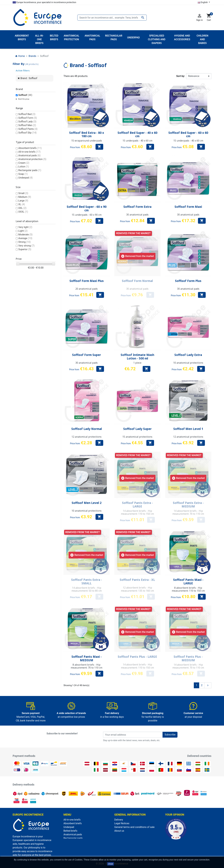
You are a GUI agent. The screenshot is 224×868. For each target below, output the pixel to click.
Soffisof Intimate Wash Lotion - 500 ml (137, 357)
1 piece (137, 363)
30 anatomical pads (137, 215)
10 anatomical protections (188, 363)
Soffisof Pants (28, 129)
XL (22, 204)
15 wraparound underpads (87, 141)
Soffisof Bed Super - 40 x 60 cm (137, 134)
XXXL (23, 212)
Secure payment (123, 834)
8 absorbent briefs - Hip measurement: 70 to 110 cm (87, 666)
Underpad (25, 178)
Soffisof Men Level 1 (188, 429)
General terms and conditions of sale (134, 827)
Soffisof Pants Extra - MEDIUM (188, 505)
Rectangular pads (30, 170)
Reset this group (23, 99)
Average (25, 238)
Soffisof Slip (27, 133)
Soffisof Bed (27, 114)
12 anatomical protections (87, 437)
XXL (22, 208)
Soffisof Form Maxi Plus (87, 281)
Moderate (25, 235)
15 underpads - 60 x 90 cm (87, 215)
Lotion (24, 167)
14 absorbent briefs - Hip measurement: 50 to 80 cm (87, 589)
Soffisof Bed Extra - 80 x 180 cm (87, 134)
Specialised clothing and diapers (81, 853)
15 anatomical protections (137, 437)
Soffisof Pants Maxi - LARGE (188, 582)
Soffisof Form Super (87, 355)
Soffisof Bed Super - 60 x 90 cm (87, 208)
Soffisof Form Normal (137, 281)
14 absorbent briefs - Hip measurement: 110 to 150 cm (137, 512)
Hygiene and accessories (77, 846)
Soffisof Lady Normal (87, 429)
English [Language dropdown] (203, 2)
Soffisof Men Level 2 (87, 503)
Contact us (120, 842)
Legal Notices (122, 823)
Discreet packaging (125, 838)
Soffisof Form (28, 118)
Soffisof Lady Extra (188, 355)
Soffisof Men (27, 125)
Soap (23, 174)
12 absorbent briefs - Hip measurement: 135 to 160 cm (137, 589)
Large (23, 201)
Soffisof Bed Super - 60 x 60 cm (188, 134)
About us (119, 831)
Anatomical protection (32, 159)
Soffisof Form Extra (137, 207)
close (111, 864)
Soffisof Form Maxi (188, 207)
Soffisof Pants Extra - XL (137, 580)
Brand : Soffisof (29, 78)
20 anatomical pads (87, 289)
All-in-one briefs (29, 152)
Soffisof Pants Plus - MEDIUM (188, 658)
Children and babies (74, 842)
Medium (25, 197)
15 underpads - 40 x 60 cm (137, 141)
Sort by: (181, 76)
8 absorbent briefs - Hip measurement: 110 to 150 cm (188, 589)
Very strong (26, 246)
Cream (24, 163)
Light (23, 231)
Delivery (119, 820)
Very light (25, 227)
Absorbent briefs (30, 148)
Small (23, 193)
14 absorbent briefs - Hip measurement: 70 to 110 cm (188, 512)
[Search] (112, 18)
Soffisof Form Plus (188, 281)
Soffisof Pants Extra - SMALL (87, 582)
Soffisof (25, 95)
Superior (25, 249)
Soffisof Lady (27, 122)
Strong (24, 242)
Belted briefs (70, 831)
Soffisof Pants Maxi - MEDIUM (87, 658)
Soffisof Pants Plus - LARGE (137, 657)
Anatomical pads (29, 155)
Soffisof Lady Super (137, 429)
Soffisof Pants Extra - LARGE (137, 505)
